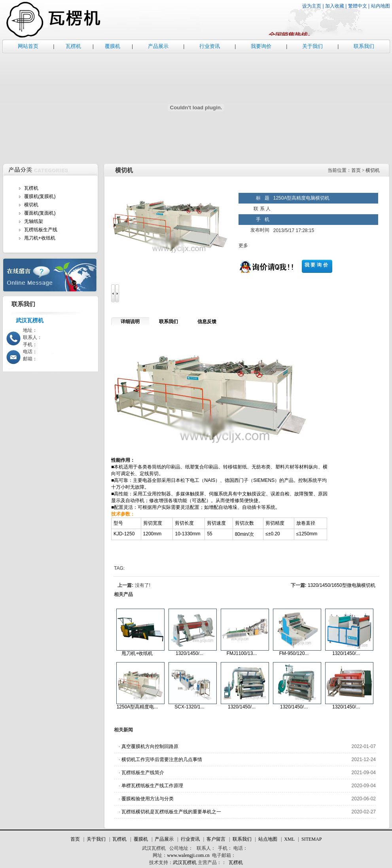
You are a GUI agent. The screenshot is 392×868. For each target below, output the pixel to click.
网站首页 (28, 46)
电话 (238, 848)
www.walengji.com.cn (188, 855)
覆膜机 (113, 46)
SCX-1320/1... (189, 707)
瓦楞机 (73, 46)
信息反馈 (207, 322)
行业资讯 (210, 46)
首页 (75, 839)
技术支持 (159, 862)
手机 (223, 848)
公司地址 (179, 848)
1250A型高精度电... (137, 707)
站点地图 (268, 839)
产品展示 (158, 46)
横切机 (31, 205)
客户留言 (216, 839)
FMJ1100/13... (242, 653)
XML (289, 839)
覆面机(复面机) (40, 213)
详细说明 (130, 322)
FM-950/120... (294, 653)
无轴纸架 (34, 221)
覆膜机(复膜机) (40, 196)
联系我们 (364, 46)
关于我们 (312, 46)
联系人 (204, 848)
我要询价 (261, 46)
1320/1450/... (189, 653)
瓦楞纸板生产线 (41, 230)
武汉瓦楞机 (154, 848)
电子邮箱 (222, 855)
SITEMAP (312, 839)
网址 (157, 855)
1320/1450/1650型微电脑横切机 (342, 585)
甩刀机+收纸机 (40, 238)
